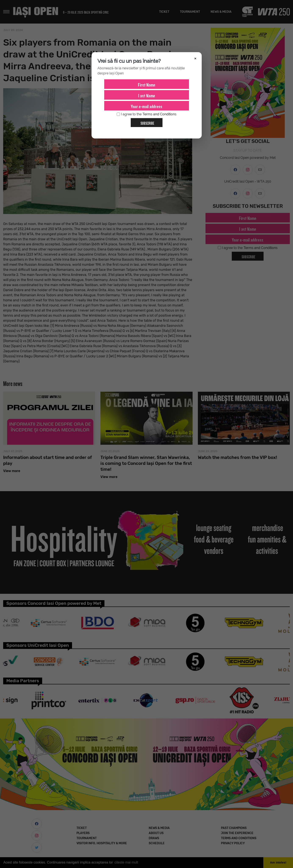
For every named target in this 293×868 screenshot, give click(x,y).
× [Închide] (195, 58)
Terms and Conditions (160, 114)
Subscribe (146, 122)
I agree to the (147, 114)
